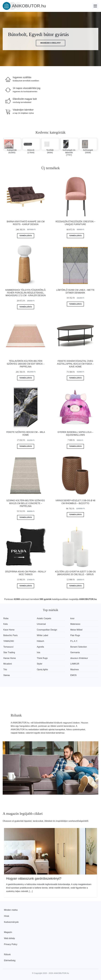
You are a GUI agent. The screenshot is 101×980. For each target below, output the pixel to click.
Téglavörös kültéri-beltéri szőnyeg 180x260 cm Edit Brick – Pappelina (26, 364)
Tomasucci (8, 647)
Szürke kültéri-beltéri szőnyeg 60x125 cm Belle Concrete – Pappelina (26, 503)
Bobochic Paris (10, 635)
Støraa (7, 675)
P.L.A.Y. (74, 641)
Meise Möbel (76, 630)
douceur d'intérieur (79, 658)
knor (72, 618)
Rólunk (7, 954)
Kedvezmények (11, 922)
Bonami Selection (79, 647)
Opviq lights (42, 669)
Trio (5, 669)
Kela (5, 624)
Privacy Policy (11, 944)
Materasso (75, 624)
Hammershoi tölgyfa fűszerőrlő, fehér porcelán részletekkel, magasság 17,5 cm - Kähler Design (26, 293)
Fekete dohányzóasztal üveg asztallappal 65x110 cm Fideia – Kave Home (75, 364)
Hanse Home (10, 658)
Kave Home (9, 630)
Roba (6, 618)
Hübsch (40, 641)
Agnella (40, 647)
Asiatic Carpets (44, 618)
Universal (41, 624)
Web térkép (9, 938)
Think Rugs (42, 658)
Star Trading (9, 652)
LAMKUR (75, 664)
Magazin (8, 932)
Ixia (38, 652)
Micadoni (8, 664)
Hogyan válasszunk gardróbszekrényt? (34, 878)
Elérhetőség (10, 960)
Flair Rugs (75, 635)
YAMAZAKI (9, 641)
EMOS (73, 675)
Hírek (7, 916)
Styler (40, 664)
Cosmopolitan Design (47, 630)
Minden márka (11, 910)
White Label (42, 635)
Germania (75, 652)
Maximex (75, 669)
